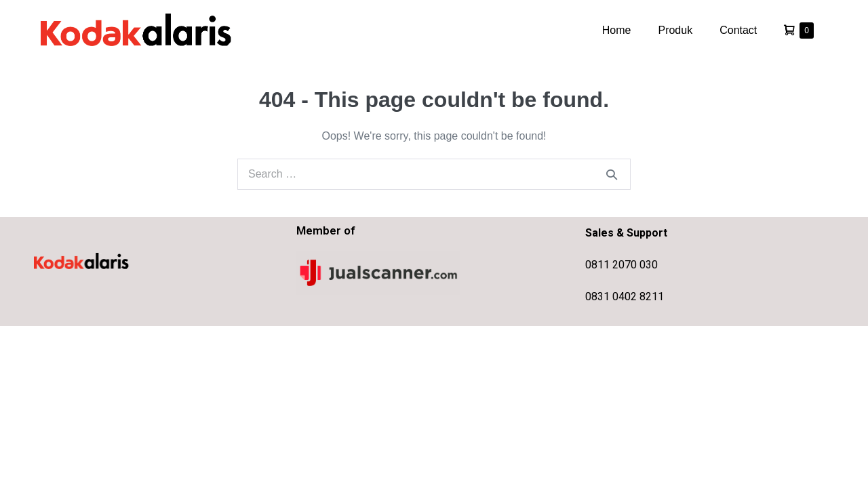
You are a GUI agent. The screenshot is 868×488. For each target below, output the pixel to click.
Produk (675, 30)
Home (617, 30)
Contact (738, 30)
